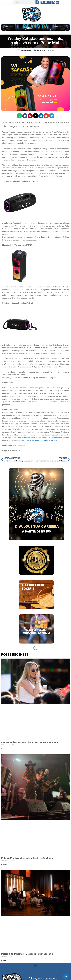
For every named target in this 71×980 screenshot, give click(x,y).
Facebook (36, 440)
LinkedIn (28, 440)
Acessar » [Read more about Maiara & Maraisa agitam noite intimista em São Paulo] (4, 865)
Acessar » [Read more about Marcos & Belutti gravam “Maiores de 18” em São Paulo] (4, 960)
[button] (19, 116)
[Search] (37, 2)
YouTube (53, 440)
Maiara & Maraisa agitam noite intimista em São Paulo (27, 858)
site (22, 440)
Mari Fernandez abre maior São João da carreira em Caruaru (29, 742)
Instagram (44, 440)
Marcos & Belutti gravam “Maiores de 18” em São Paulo (27, 954)
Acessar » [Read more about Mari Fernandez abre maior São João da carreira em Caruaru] (4, 749)
